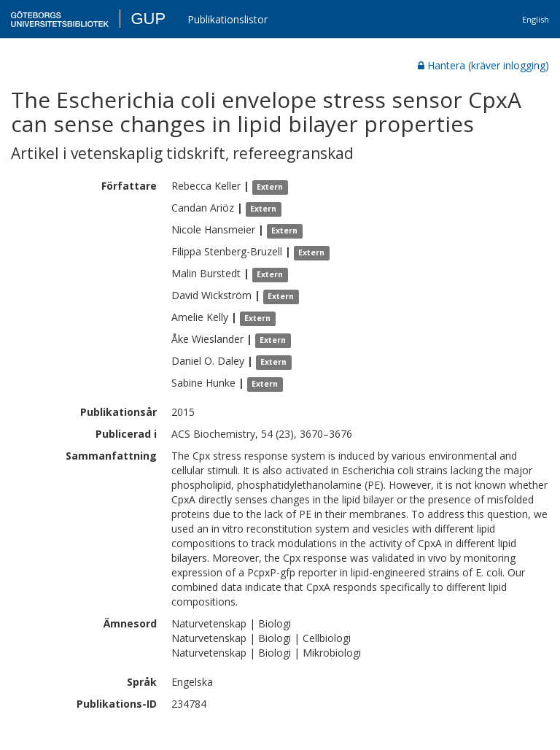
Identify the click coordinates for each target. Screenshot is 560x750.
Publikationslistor (227, 19)
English (536, 19)
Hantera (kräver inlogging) (483, 65)
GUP (148, 19)
